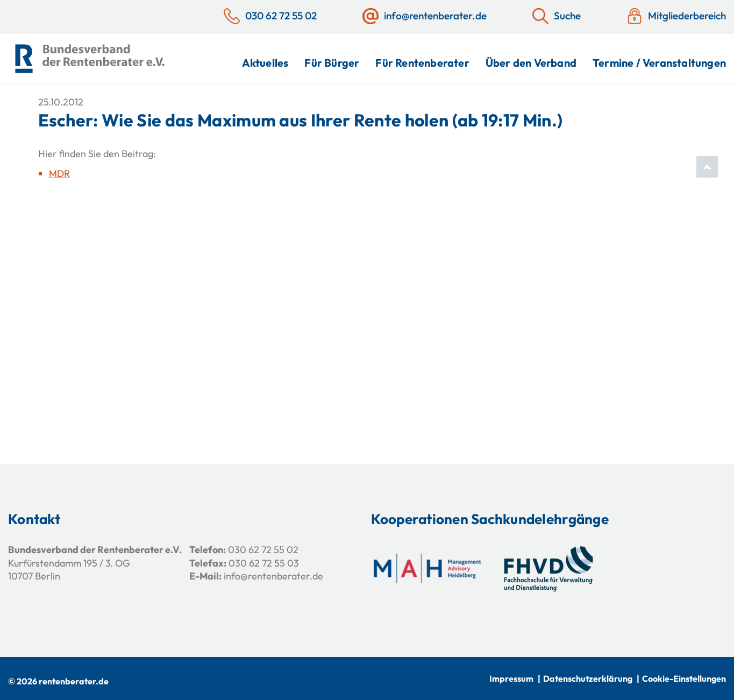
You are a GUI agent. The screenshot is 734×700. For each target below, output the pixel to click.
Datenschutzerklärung (588, 678)
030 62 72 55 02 (263, 550)
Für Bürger (332, 63)
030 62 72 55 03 (264, 563)
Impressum (511, 678)
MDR (59, 174)
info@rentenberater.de (273, 576)
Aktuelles (265, 63)
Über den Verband (531, 63)
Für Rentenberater (422, 63)
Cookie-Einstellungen (684, 678)
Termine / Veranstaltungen (659, 63)
